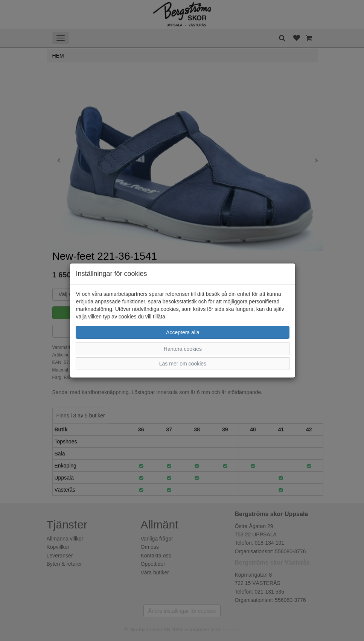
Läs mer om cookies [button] (183, 364)
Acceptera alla (183, 332)
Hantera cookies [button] (183, 349)
